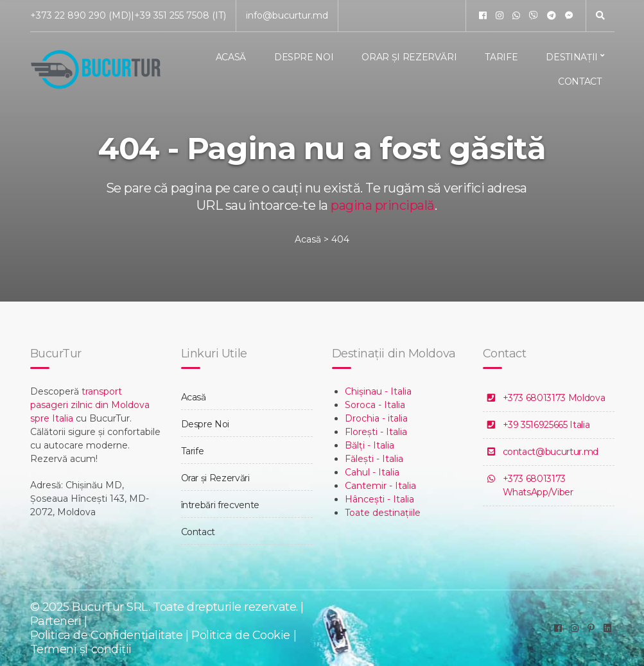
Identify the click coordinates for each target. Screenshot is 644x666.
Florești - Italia (376, 432)
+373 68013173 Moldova (554, 398)
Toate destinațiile (383, 513)
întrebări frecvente (220, 505)
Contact (580, 81)
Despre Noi (304, 57)
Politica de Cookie (242, 635)
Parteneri (56, 621)
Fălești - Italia (374, 459)
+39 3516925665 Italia (546, 425)
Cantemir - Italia (380, 486)
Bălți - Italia (370, 445)
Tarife (501, 57)
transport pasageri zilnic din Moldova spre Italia (90, 405)
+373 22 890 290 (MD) (81, 15)
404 (340, 239)
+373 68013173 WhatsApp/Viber (538, 485)
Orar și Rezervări (409, 57)
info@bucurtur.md (287, 15)
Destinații (572, 57)
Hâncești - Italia (379, 499)
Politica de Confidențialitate (107, 635)
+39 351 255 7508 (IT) (180, 15)
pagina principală (383, 205)
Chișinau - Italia (378, 391)
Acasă (231, 57)
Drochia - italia (376, 418)
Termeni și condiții (81, 649)
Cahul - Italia (372, 472)
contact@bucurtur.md (551, 452)
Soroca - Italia (375, 405)
